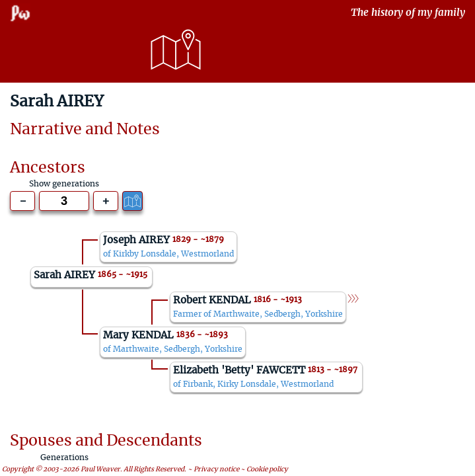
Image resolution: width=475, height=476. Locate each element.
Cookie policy (267, 469)
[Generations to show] (64, 201)
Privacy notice (216, 469)
